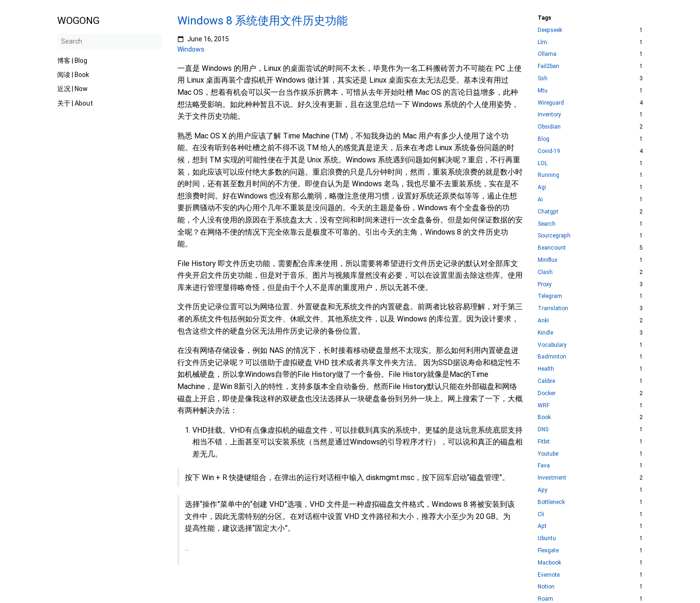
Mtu (543, 91)
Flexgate (548, 551)
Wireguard (551, 103)
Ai (540, 200)
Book (544, 417)
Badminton (552, 357)
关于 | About (75, 103)
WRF (544, 406)
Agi (542, 187)
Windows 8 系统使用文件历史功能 (262, 21)
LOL (543, 164)
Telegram (550, 296)
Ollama (547, 54)
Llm (542, 42)
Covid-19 (549, 151)
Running (548, 175)
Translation (553, 309)
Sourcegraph (554, 236)
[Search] (110, 41)
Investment (552, 478)
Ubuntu (547, 538)
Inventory (549, 115)
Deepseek (550, 30)
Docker (547, 393)
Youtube (548, 454)
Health (546, 369)
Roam (545, 599)
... (187, 548)
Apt (542, 526)
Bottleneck (551, 502)
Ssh (543, 79)
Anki (543, 321)
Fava (544, 466)
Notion (546, 587)
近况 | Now (72, 89)
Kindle (545, 333)
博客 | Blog (72, 61)
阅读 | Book (73, 75)
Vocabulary (552, 345)
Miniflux (548, 260)
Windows (191, 49)
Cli (541, 515)
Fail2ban (548, 66)
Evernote (549, 575)
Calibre (546, 381)
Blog (544, 139)
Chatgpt (548, 212)
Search (547, 224)
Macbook (549, 563)
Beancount (552, 248)
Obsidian (549, 127)
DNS (543, 430)
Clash (545, 272)
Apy (543, 490)
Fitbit (544, 442)
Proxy (545, 285)
